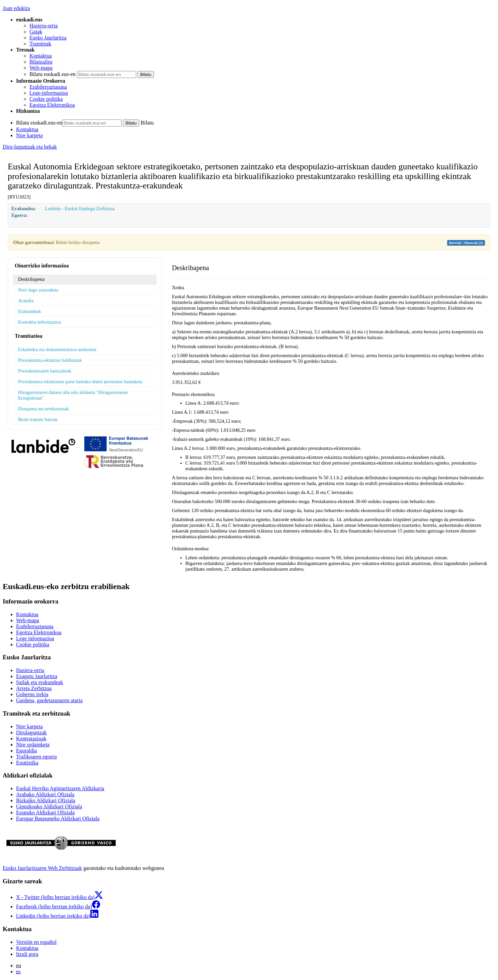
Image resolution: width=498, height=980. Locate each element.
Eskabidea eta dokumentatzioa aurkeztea (57, 349)
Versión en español (36, 942)
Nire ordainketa (33, 745)
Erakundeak (30, 311)
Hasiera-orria (44, 26)
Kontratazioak (31, 739)
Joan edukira (16, 8)
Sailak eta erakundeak (39, 682)
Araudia (26, 301)
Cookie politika (46, 99)
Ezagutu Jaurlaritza (37, 676)
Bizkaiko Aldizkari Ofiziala (46, 800)
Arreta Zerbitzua (34, 688)
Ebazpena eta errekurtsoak (44, 409)
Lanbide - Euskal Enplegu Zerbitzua (80, 209)
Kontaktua (41, 56)
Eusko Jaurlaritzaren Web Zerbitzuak (42, 868)
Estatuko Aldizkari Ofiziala (45, 812)
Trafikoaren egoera (36, 757)
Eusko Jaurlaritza (48, 38)
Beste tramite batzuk (38, 419)
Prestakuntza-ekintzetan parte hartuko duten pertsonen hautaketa (80, 382)
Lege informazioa (35, 638)
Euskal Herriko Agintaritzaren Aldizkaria (60, 788)
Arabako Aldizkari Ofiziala (45, 794)
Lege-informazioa (49, 93)
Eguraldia (26, 751)
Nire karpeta (29, 135)
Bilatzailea (41, 62)
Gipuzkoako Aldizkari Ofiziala (49, 806)
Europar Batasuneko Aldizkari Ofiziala (58, 819)
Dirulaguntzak (31, 732)
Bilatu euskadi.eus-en (53, 74)
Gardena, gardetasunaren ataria (49, 700)
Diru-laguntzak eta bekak (30, 147)
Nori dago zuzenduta (38, 290)
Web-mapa (41, 68)
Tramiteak (40, 44)
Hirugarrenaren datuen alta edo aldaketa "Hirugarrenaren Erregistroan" (73, 395)
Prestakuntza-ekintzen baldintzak (50, 360)
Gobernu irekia (32, 694)
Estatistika (27, 763)
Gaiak (36, 32)
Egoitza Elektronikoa (52, 105)
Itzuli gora (27, 954)
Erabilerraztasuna (48, 87)
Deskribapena (31, 279)
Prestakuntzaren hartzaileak (45, 371)
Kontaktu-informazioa (39, 322)
